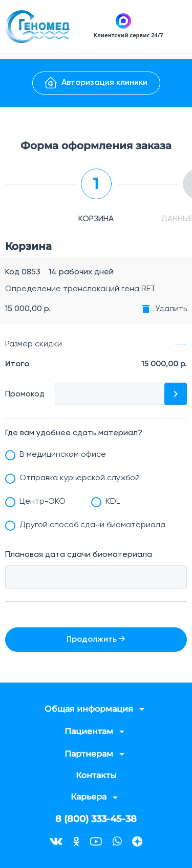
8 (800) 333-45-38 (96, 819)
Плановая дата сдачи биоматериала (79, 555)
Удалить (171, 309)
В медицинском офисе (63, 455)
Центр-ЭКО (42, 502)
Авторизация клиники (96, 83)
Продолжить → (96, 640)
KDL (113, 502)
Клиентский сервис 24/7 (128, 35)
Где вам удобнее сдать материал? (74, 433)
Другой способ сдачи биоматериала (92, 525)
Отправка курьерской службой (80, 478)
